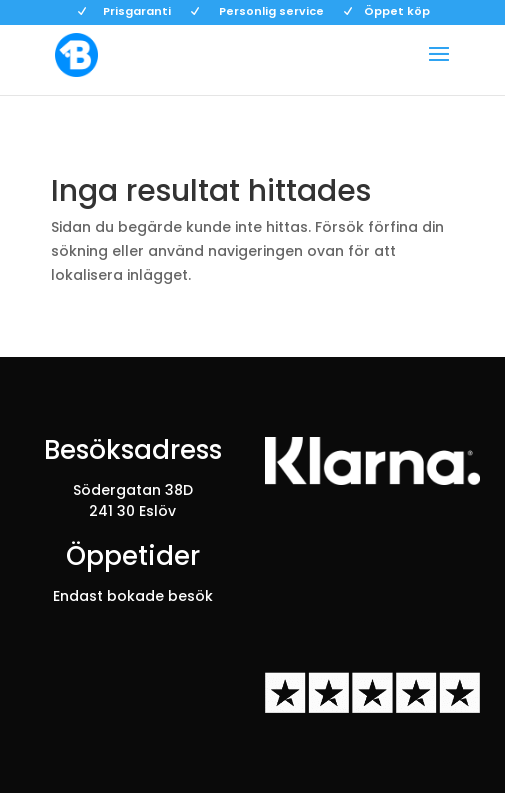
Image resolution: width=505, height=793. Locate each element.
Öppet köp (397, 12)
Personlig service (271, 12)
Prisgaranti (137, 12)
